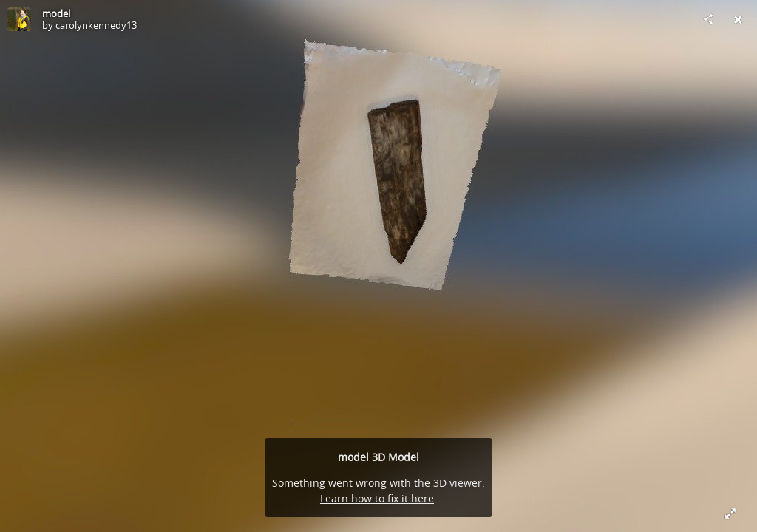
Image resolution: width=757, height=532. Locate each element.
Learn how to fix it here (377, 498)
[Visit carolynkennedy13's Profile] (19, 19)
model (56, 13)
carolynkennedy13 (96, 25)
